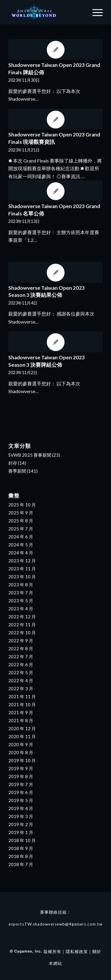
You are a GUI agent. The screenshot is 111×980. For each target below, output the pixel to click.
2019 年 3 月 (21, 816)
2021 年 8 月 (21, 720)
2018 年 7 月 (21, 864)
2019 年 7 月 (21, 784)
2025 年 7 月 (21, 529)
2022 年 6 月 (21, 664)
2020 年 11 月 (22, 736)
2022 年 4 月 (21, 680)
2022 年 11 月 (22, 625)
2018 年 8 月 (21, 856)
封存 (13, 463)
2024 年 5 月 (21, 545)
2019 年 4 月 (21, 808)
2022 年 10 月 (22, 633)
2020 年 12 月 (22, 728)
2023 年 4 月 (21, 609)
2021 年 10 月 (22, 704)
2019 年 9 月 (21, 768)
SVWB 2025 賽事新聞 (30, 455)
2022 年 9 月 (21, 641)
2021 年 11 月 (22, 696)
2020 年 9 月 (21, 744)
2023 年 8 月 (21, 585)
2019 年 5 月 (21, 800)
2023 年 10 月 (22, 577)
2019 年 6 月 (21, 792)
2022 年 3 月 (21, 688)
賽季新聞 (17, 471)
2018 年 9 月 (21, 848)
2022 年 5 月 (21, 672)
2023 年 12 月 (22, 561)
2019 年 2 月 (21, 824)
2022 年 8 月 (21, 648)
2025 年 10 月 (22, 505)
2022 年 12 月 (22, 617)
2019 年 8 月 (21, 776)
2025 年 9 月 (21, 513)
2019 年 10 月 (22, 760)
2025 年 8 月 (21, 521)
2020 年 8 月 (21, 752)
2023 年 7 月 (21, 593)
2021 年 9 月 (21, 712)
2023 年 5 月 (21, 601)
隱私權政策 (77, 952)
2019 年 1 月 (21, 832)
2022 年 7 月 (21, 656)
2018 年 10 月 (22, 840)
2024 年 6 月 (21, 537)
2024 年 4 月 (21, 553)
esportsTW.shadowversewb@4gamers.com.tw (55, 924)
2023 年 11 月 (22, 569)
